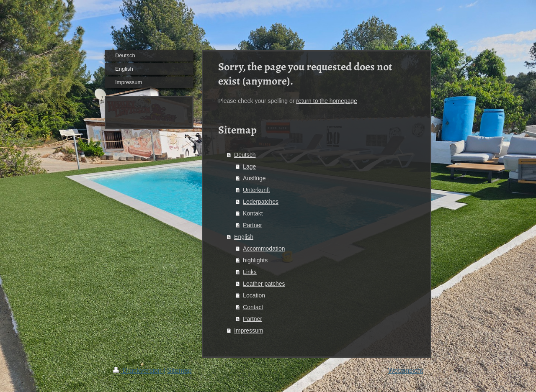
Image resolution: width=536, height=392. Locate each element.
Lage (249, 167)
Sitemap (179, 370)
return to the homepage (327, 101)
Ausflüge (254, 178)
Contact (253, 307)
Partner (253, 225)
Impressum (249, 331)
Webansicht (406, 370)
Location (254, 295)
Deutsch (245, 155)
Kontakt (253, 213)
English (244, 237)
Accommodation (264, 249)
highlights (255, 260)
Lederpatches (261, 202)
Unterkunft (256, 190)
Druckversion (138, 370)
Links (250, 272)
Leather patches (264, 284)
